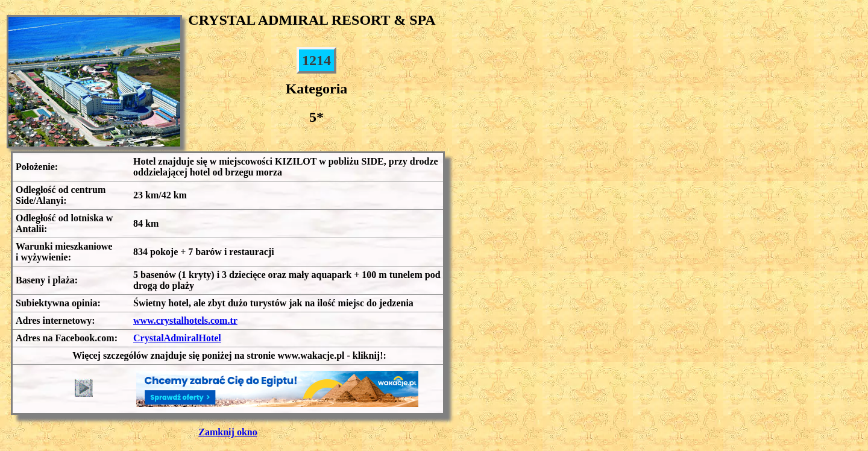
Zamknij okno (228, 432)
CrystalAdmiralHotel (177, 338)
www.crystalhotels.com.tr (185, 320)
